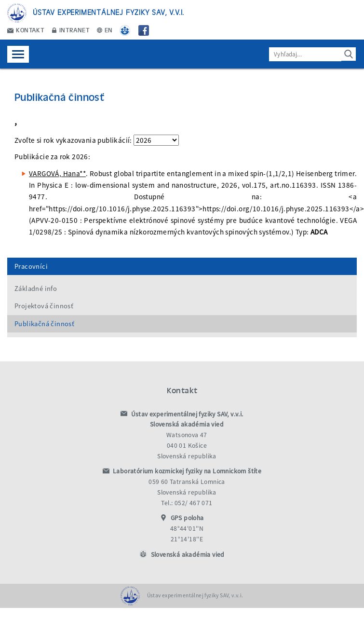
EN (105, 30)
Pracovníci (31, 266)
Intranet (71, 30)
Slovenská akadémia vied (188, 555)
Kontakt (26, 30)
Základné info (36, 289)
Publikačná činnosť (44, 324)
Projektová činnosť (44, 306)
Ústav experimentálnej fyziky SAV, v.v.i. (108, 12)
